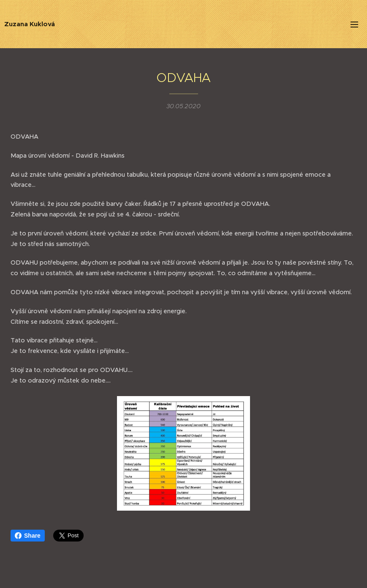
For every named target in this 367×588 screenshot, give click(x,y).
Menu (354, 25)
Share (28, 536)
